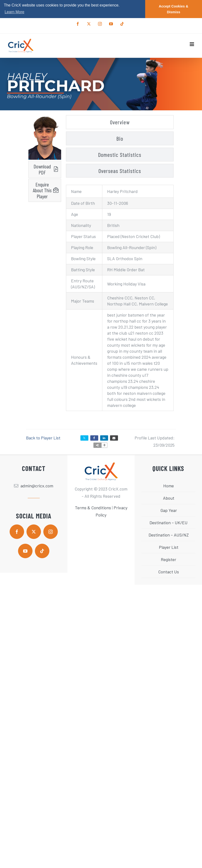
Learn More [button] (14, 12)
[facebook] (17, 532)
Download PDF (42, 169)
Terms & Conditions (93, 508)
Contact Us (169, 572)
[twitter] (34, 532)
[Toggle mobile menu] (192, 44)
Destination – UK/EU (169, 523)
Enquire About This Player (42, 190)
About (169, 498)
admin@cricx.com (37, 486)
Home (169, 486)
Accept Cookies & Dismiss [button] (174, 9)
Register (169, 559)
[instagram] (51, 532)
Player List (169, 547)
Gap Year (169, 510)
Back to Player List (43, 438)
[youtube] (25, 551)
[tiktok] (42, 551)
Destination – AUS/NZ (169, 535)
